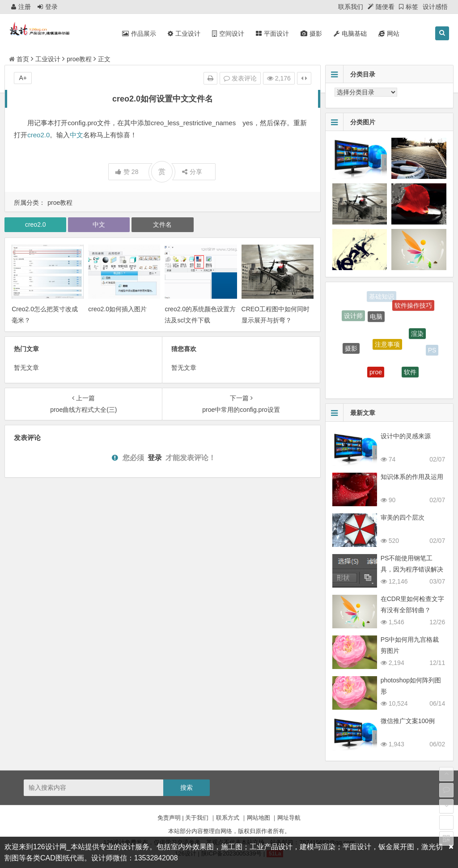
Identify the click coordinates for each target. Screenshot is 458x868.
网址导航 (289, 818)
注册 (21, 7)
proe (376, 374)
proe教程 (79, 59)
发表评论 (240, 78)
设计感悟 (435, 7)
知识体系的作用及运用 (412, 477)
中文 (76, 135)
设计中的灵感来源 (406, 436)
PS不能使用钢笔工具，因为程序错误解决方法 (412, 569)
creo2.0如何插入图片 (117, 309)
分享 (192, 172)
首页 (19, 59)
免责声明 (169, 818)
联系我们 (351, 7)
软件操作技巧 (413, 307)
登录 (48, 7)
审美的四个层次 (403, 517)
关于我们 (197, 818)
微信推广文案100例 (408, 721)
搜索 (187, 788)
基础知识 (382, 297)
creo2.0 (38, 135)
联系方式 (228, 818)
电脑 (376, 319)
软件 (410, 374)
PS (432, 351)
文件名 (162, 224)
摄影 (351, 350)
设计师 (353, 317)
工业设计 (48, 59)
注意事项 (387, 347)
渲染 (417, 336)
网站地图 (259, 818)
